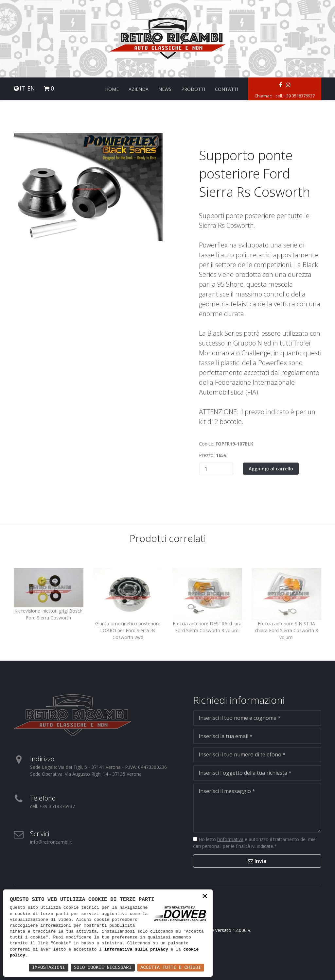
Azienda (139, 89)
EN (31, 88)
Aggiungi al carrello (271, 469)
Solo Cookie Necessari (103, 967)
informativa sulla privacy (136, 950)
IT (22, 88)
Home (112, 89)
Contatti (227, 89)
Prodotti (193, 89)
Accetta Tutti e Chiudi (171, 967)
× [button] (205, 897)
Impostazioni (49, 967)
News (165, 89)
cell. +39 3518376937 (295, 96)
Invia (257, 861)
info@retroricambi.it (51, 842)
